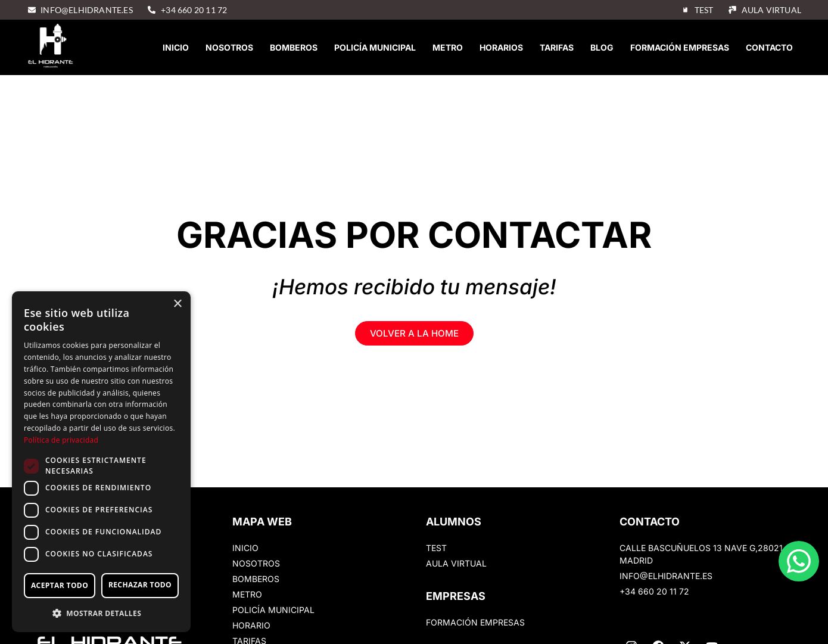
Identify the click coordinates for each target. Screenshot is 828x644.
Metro (448, 47)
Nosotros (229, 47)
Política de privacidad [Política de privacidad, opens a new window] (61, 440)
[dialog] (101, 462)
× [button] (177, 304)
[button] (101, 613)
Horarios (501, 47)
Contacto (769, 47)
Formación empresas (680, 47)
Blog (602, 47)
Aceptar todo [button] (60, 585)
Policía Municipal (375, 47)
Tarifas (557, 47)
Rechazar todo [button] (140, 585)
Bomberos (294, 47)
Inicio (176, 47)
